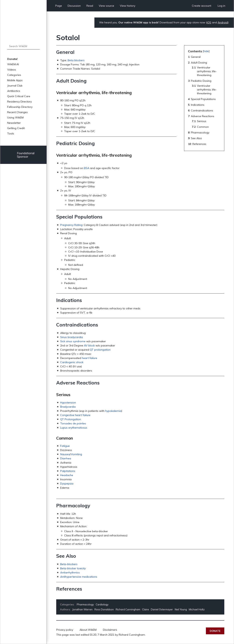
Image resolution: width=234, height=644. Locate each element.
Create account (202, 6)
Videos (12, 70)
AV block (89, 345)
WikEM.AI (13, 64)
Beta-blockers (69, 564)
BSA (87, 168)
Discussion (74, 6)
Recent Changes (17, 112)
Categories (14, 75)
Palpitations (68, 471)
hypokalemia (113, 411)
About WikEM (88, 630)
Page (59, 6)
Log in (221, 6)
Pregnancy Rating (71, 225)
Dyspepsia (67, 484)
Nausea (65, 454)
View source (106, 6)
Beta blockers (76, 60)
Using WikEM (15, 118)
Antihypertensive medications (79, 577)
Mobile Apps (15, 80)
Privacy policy (65, 630)
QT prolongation (100, 350)
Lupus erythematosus (74, 428)
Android (223, 22)
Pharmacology (85, 604)
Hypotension (68, 403)
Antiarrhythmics (70, 573)
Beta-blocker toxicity (73, 568)
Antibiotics (14, 91)
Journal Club (15, 86)
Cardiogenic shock (72, 362)
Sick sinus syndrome (73, 341)
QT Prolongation (71, 419)
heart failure (90, 358)
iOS (209, 22)
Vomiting (76, 454)
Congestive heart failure (75, 415)
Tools (11, 133)
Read (90, 6)
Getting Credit (16, 128)
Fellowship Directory (20, 107)
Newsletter (14, 123)
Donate (215, 631)
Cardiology (102, 604)
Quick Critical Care (19, 96)
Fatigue (65, 446)
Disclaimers (110, 630)
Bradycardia (68, 407)
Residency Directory (19, 102)
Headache (67, 475)
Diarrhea (66, 458)
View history (128, 6)
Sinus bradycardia (72, 337)
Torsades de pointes (73, 423)
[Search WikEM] (23, 46)
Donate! (12, 59)
